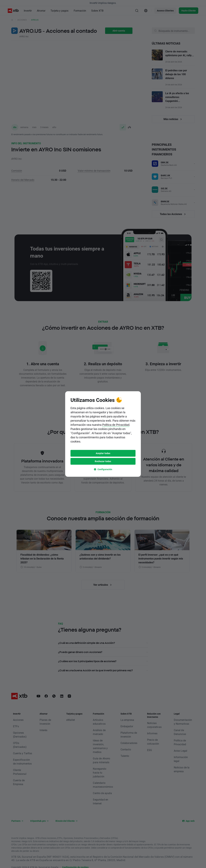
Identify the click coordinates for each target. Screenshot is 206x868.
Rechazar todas (103, 461)
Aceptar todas (103, 453)
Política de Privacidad (116, 425)
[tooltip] (103, 434)
